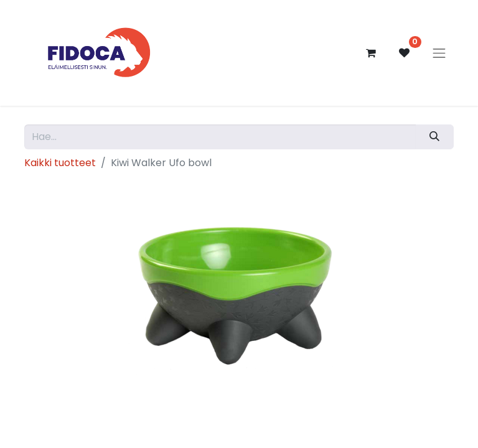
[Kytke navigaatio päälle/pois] (439, 53)
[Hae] (435, 137)
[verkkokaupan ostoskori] (371, 53)
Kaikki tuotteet (60, 163)
